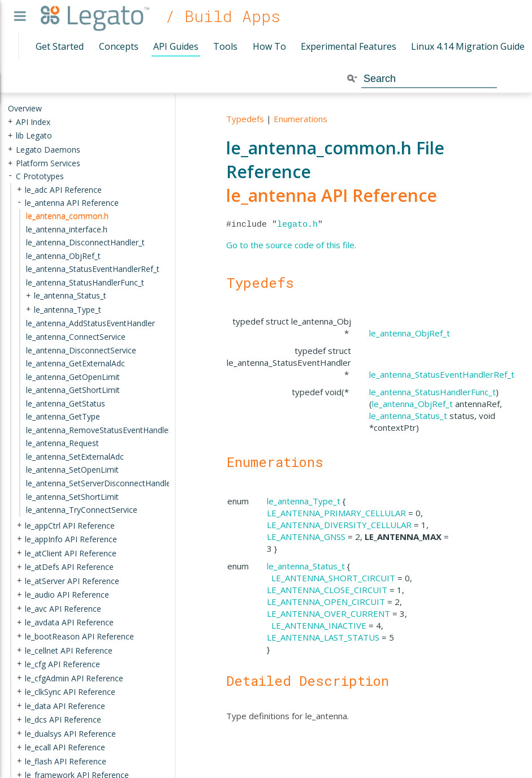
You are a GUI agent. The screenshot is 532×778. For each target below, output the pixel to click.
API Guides (176, 46)
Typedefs (245, 119)
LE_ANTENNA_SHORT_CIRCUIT (333, 578)
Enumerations (300, 119)
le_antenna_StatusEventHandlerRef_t (442, 374)
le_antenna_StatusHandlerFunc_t (432, 392)
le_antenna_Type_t (304, 501)
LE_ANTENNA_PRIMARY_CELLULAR (336, 513)
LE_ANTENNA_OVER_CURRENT (328, 613)
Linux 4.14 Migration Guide (468, 46)
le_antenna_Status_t (408, 416)
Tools (225, 46)
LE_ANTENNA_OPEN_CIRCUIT (326, 602)
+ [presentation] (10, 121)
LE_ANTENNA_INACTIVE (319, 625)
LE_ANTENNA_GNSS (306, 537)
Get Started (60, 46)
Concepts (119, 46)
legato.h (297, 224)
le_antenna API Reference (332, 195)
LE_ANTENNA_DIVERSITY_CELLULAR (339, 525)
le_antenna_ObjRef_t (410, 333)
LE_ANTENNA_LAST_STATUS (323, 637)
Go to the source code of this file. (291, 245)
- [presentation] (10, 176)
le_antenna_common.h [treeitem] (67, 216)
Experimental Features (349, 46)
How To (269, 46)
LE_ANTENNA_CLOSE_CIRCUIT (327, 590)
